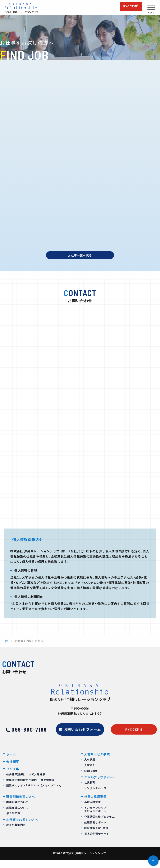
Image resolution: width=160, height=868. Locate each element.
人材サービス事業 (98, 761)
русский (131, 6)
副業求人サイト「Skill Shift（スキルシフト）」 (34, 794)
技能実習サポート (95, 831)
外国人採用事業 (96, 805)
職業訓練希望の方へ (22, 805)
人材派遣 (90, 767)
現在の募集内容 (16, 834)
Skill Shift (91, 778)
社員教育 (90, 790)
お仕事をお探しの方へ (23, 828)
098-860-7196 (29, 736)
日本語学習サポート (97, 842)
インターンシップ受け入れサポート (95, 818)
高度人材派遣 (93, 810)
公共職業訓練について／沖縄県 (26, 783)
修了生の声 (13, 822)
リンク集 (13, 777)
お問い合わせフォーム (83, 736)
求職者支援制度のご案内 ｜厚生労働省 (31, 788)
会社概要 (13, 769)
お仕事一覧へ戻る (80, 255)
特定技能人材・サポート (99, 836)
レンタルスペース (95, 796)
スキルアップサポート (101, 785)
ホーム (11, 761)
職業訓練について (17, 810)
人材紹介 (90, 773)
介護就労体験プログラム (100, 825)
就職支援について (17, 816)
